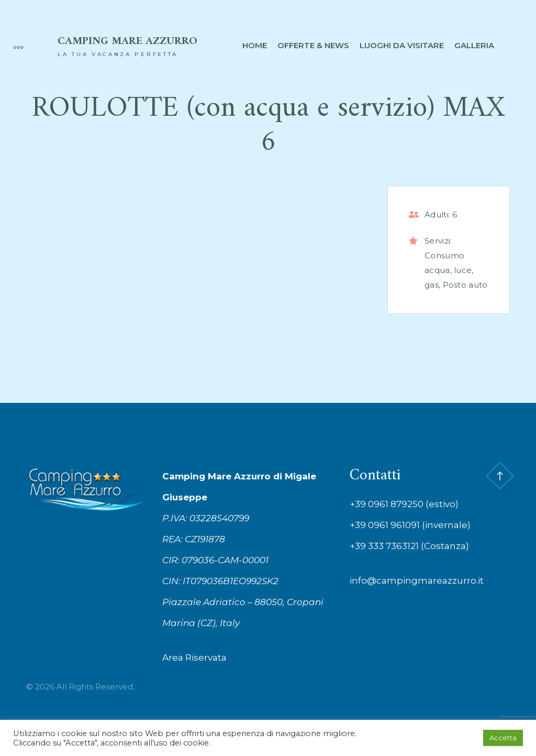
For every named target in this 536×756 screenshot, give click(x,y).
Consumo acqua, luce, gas (449, 270)
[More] (13, 46)
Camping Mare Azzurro (127, 41)
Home (255, 45)
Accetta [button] (503, 738)
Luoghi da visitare (402, 45)
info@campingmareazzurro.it (417, 580)
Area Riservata (194, 658)
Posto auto (465, 285)
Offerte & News (313, 45)
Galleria (474, 45)
